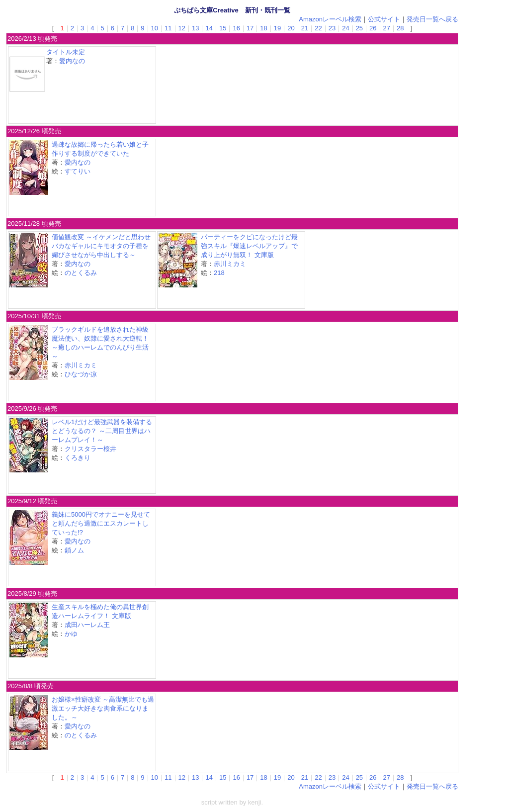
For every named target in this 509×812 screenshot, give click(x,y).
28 (400, 28)
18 (263, 28)
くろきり (78, 458)
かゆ (71, 634)
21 (305, 28)
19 (277, 28)
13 (195, 28)
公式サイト (384, 19)
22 (318, 28)
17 (250, 28)
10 (155, 28)
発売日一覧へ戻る (432, 19)
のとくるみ (81, 273)
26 (373, 28)
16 (236, 28)
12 (182, 28)
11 (168, 28)
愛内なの (72, 61)
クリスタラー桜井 (90, 449)
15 (223, 28)
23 (332, 28)
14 (209, 28)
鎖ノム (74, 550)
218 (219, 273)
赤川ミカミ (230, 264)
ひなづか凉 (81, 374)
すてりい (78, 171)
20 (291, 28)
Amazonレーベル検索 (330, 19)
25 (359, 28)
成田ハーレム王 (87, 625)
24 (345, 28)
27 (387, 28)
